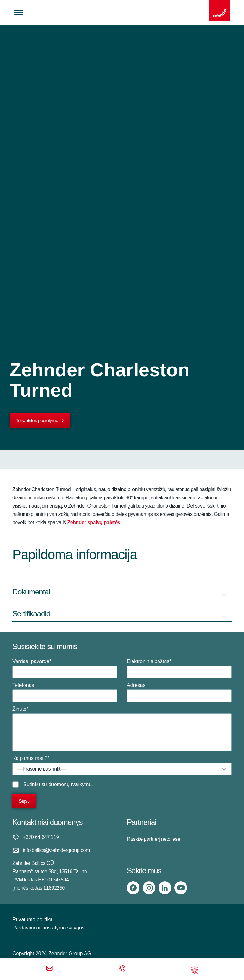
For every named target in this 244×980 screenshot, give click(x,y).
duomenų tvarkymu (70, 784)
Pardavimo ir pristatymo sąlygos (48, 928)
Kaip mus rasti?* (122, 765)
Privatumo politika (32, 919)
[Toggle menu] (19, 13)
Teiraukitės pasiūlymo (37, 420)
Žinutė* (122, 729)
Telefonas (65, 692)
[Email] (50, 969)
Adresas (179, 692)
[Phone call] (122, 969)
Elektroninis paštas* (179, 668)
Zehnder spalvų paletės (94, 522)
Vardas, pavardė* (65, 668)
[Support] (194, 969)
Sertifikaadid (31, 614)
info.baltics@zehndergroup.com (56, 850)
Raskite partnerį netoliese (153, 839)
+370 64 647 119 (41, 837)
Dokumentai (31, 592)
